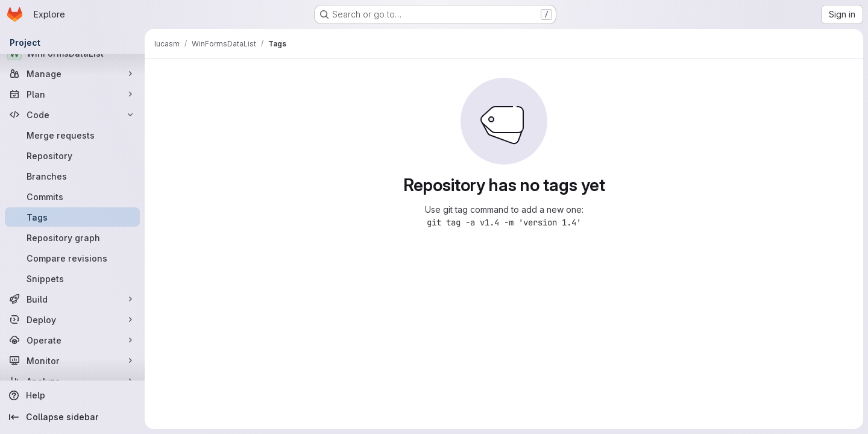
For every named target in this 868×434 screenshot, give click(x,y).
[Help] (72, 395)
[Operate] (72, 340)
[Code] (72, 115)
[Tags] (72, 217)
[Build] (72, 299)
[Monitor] (72, 360)
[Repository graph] (72, 237)
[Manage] (72, 74)
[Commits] (72, 197)
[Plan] (72, 94)
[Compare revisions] (72, 258)
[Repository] (72, 156)
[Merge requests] (72, 135)
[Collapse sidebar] (72, 417)
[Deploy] (72, 319)
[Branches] (72, 176)
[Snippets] (72, 278)
